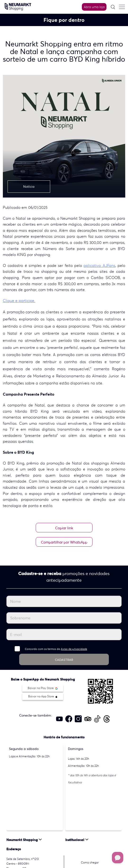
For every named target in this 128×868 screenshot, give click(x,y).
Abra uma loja (94, 7)
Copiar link (64, 528)
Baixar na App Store (43, 696)
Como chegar (90, 862)
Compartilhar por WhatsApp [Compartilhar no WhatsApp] (64, 542)
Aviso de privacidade (74, 649)
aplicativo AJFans (99, 265)
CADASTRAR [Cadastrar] (64, 660)
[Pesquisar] (113, 7)
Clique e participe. (19, 301)
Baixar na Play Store (43, 688)
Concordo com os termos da (56, 649)
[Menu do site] (122, 7)
